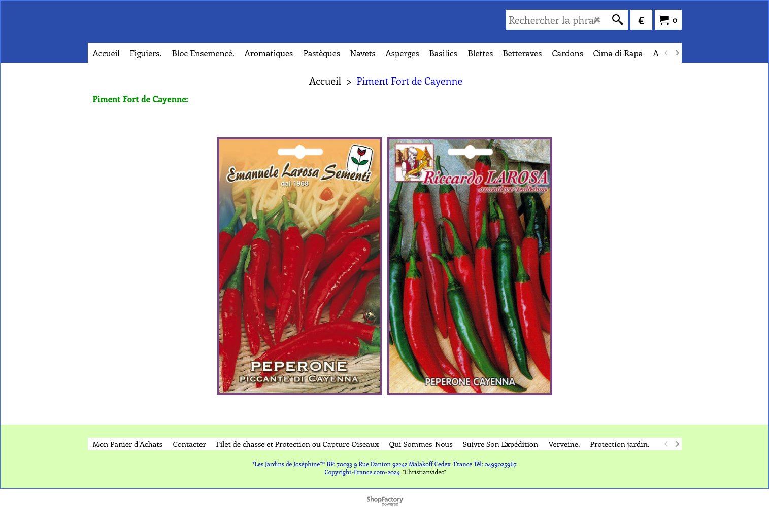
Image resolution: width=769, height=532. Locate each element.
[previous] (667, 53)
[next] (677, 53)
